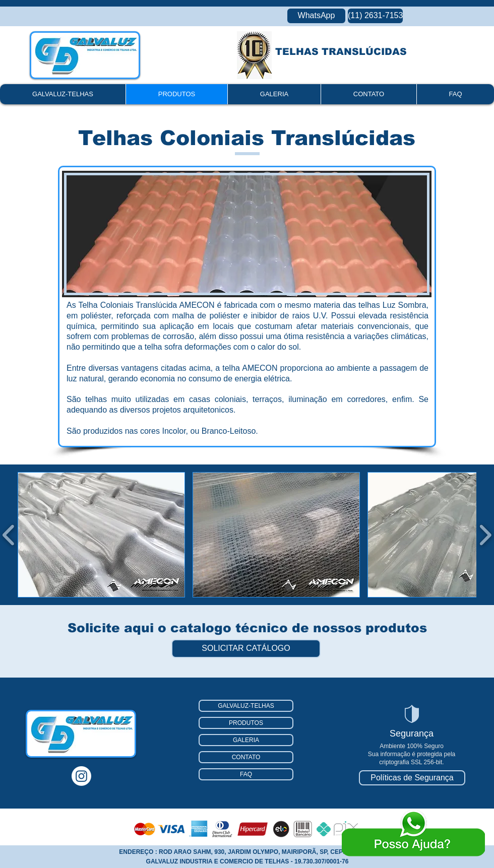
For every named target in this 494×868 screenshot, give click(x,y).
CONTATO (246, 757)
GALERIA (246, 740)
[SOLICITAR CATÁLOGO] (246, 649)
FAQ (246, 774)
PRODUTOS (246, 723)
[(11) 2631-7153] (375, 16)
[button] (101, 535)
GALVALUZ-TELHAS (246, 706)
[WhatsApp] (316, 16)
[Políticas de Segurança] (412, 778)
